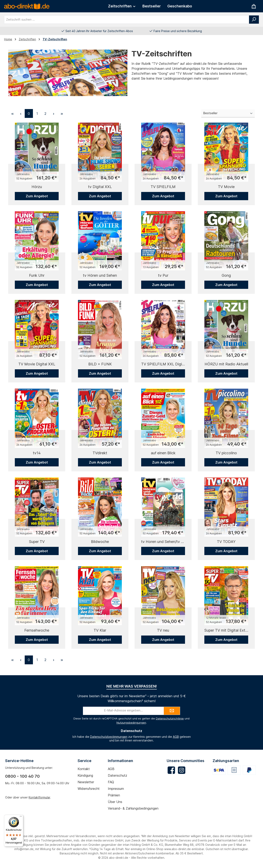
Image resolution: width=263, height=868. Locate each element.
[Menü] (21, 817)
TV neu (163, 630)
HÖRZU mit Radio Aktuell (226, 364)
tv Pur (163, 275)
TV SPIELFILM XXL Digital (163, 364)
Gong (226, 275)
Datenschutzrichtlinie (170, 718)
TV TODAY (226, 542)
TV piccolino (226, 453)
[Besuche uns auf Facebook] (171, 770)
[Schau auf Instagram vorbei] (182, 770)
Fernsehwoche (37, 630)
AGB (176, 737)
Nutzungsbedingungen (131, 723)
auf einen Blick (163, 453)
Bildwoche (100, 542)
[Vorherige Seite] (21, 113)
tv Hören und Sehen (100, 275)
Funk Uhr (37, 275)
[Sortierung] (228, 113)
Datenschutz (118, 775)
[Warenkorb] (254, 6)
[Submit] (172, 711)
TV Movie (226, 187)
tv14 (37, 453)
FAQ (111, 782)
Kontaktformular (39, 797)
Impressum (116, 789)
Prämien (114, 795)
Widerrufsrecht (89, 789)
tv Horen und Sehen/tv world (163, 542)
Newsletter (86, 782)
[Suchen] (254, 20)
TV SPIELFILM (163, 187)
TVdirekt (100, 453)
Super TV (37, 542)
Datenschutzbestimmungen (109, 737)
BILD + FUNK (100, 364)
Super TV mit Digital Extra (226, 630)
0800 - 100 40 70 (22, 776)
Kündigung (85, 775)
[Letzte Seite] (62, 113)
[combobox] (127, 20)
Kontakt (84, 769)
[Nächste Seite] (54, 113)
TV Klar (100, 630)
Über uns (115, 802)
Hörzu (37, 187)
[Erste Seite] (12, 113)
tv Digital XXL (100, 187)
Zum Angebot (37, 196)
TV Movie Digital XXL (37, 364)
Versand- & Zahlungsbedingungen (133, 808)
